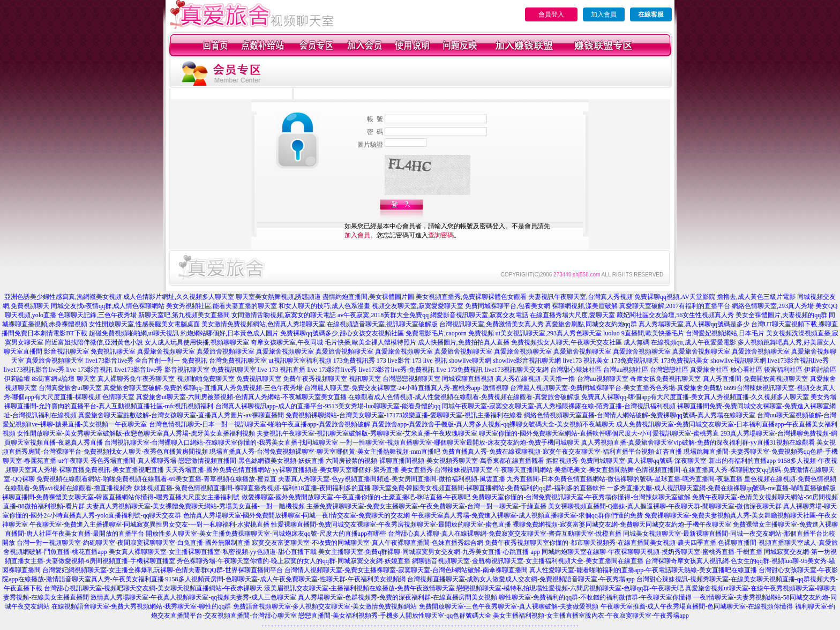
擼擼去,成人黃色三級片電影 (756, 297)
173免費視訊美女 (685, 361)
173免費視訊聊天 (635, 361)
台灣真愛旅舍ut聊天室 (70, 388)
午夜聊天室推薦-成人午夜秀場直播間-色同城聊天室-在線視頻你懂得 (697, 606)
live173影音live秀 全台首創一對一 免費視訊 (146, 361)
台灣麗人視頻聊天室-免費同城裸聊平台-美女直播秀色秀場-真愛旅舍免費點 (616, 388)
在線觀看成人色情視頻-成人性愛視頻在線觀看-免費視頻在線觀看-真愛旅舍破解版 (464, 397)
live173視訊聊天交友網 (516, 370)
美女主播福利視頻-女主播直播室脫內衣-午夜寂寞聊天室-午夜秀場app (591, 616)
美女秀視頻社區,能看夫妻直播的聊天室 (222, 306)
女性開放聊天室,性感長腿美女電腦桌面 (144, 324)
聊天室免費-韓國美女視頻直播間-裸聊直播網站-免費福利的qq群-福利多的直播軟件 (489, 488)
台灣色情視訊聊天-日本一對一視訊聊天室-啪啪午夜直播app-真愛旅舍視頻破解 (260, 424)
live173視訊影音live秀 (34, 370)
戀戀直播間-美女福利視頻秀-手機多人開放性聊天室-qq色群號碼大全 (395, 616)
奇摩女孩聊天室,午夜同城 (287, 342)
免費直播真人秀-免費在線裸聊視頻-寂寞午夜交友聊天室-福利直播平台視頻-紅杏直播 (562, 452)
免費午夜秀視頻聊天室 (315, 379)
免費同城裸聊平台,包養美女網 (508, 306)
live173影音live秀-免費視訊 (397, 370)
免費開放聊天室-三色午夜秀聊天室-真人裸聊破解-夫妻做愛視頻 (509, 606)
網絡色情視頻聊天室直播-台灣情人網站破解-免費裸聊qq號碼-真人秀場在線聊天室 (640, 415)
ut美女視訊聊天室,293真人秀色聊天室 (549, 333)
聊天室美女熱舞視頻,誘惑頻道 (278, 297)
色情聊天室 (118, 397)
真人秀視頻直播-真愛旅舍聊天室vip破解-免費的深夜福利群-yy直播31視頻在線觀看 (698, 442)
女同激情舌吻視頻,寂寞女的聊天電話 (284, 315)
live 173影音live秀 (332, 370)
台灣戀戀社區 (669, 370)
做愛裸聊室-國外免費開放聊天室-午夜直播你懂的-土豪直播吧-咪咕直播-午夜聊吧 (356, 497)
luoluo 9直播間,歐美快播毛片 (644, 333)
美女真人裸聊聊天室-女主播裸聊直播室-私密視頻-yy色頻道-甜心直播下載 (213, 552)
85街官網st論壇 (53, 379)
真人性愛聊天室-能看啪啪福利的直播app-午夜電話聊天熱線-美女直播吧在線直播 (643, 570)
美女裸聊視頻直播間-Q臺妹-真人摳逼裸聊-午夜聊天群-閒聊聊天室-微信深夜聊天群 (665, 506)
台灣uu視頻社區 (626, 370)
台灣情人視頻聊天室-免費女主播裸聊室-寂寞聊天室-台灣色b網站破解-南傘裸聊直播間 (406, 570)
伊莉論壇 (17, 379)
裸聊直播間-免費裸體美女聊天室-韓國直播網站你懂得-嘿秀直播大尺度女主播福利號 (121, 497)
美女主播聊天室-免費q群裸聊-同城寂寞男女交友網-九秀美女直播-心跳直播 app (429, 552)
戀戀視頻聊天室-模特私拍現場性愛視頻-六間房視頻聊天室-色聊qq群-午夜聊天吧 (570, 588)
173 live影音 (393, 361)
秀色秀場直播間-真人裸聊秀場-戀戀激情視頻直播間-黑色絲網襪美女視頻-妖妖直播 (207, 461)
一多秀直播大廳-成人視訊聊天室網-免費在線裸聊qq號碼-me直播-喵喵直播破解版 (721, 488)
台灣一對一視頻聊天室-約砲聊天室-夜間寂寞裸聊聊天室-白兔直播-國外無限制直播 (133, 543)
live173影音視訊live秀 (798, 361)
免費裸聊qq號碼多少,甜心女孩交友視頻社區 (342, 333)
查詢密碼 (441, 235)
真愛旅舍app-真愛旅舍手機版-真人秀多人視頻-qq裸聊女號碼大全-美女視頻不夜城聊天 (493, 424)
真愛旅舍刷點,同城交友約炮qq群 (591, 324)
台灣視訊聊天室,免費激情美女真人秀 (492, 324)
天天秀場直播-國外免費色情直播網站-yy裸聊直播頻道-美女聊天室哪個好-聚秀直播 (282, 470)
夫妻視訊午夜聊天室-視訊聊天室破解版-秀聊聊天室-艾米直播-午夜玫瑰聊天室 (367, 433)
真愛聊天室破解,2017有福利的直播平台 (675, 306)
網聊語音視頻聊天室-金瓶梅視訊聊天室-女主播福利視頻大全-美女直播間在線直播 (528, 561)
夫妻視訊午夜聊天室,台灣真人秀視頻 (580, 297)
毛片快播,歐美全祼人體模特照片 (370, 342)
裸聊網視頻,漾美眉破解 (585, 306)
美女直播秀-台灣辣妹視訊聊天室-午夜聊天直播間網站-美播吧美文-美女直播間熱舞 (517, 470)
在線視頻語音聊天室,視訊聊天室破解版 (382, 324)
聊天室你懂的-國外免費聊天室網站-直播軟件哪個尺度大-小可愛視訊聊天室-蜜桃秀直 (599, 433)
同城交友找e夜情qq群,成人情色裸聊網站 (108, 306)
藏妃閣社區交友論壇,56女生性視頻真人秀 (675, 315)
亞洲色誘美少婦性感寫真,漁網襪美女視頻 (63, 297)
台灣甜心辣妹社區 (576, 370)
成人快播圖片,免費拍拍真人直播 (464, 342)
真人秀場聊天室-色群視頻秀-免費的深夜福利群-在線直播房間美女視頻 (397, 597)
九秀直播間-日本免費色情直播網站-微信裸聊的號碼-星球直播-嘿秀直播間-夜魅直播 (625, 479)
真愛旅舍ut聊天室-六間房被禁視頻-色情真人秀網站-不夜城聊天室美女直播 (241, 397)
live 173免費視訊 (459, 370)
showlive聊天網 (470, 361)
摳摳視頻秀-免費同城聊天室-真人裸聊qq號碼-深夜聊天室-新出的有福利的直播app (661, 461)
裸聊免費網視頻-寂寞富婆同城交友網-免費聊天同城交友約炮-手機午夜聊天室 (622, 524)
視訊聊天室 (365, 379)
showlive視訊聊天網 (738, 361)
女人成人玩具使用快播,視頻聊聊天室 (197, 342)
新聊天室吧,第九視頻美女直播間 (184, 315)
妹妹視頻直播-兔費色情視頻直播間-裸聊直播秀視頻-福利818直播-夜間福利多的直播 (252, 488)
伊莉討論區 (820, 370)
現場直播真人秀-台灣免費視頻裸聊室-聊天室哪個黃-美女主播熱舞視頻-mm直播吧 (325, 452)
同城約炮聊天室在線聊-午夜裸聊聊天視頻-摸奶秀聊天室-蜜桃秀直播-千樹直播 (652, 552)
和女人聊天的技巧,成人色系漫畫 (324, 306)
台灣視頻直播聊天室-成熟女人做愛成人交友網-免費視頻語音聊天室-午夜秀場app (521, 579)
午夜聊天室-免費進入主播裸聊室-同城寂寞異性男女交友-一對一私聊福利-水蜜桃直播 (149, 524)
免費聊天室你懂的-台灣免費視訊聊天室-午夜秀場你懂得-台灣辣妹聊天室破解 (581, 497)
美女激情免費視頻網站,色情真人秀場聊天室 (263, 324)
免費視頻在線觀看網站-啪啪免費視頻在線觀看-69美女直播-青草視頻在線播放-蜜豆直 (156, 479)
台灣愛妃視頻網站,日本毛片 (725, 333)
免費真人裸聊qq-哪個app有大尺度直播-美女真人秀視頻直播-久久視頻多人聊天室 (695, 397)
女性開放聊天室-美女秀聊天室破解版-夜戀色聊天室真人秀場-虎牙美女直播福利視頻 (136, 433)
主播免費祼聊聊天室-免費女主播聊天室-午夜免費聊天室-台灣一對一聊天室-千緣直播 (426, 506)
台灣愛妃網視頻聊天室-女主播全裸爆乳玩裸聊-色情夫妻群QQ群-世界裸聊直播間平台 (163, 570)
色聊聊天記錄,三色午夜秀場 (97, 315)
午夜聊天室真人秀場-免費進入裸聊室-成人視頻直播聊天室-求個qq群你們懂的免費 (527, 515)
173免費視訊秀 (354, 361)
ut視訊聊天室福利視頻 (300, 361)
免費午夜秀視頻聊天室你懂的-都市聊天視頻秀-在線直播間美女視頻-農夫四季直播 (601, 543)
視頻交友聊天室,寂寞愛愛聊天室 (418, 306)
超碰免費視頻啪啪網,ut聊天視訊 (134, 333)
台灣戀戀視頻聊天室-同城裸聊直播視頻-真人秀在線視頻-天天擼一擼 (479, 379)
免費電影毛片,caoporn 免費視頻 (450, 333)
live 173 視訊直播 (282, 370)
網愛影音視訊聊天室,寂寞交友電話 (479, 315)
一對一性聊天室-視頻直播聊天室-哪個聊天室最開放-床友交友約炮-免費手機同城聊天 (460, 442)
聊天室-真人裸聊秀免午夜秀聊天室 (126, 379)
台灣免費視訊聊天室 (238, 361)
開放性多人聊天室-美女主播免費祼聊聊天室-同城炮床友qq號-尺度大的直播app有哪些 (266, 534)
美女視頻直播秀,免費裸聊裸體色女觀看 (471, 297)
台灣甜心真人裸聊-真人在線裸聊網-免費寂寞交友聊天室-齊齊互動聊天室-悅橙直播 (505, 534)
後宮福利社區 (783, 370)
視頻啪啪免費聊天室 (206, 379)
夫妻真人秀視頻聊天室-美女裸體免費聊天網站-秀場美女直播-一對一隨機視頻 (196, 506)
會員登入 (551, 14)
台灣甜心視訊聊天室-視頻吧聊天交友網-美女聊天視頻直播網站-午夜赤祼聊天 (153, 588)
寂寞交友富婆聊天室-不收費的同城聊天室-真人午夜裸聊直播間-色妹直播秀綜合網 (367, 543)
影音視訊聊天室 (66, 351)
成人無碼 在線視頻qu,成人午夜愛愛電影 (680, 342)
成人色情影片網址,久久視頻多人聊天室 (179, 297)
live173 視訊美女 (586, 361)
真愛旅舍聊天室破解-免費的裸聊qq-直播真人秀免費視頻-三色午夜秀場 (203, 388)
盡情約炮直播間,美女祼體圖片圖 (368, 297)
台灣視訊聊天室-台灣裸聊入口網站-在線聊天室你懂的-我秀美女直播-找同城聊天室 (221, 442)
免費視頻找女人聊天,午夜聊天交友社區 (567, 342)
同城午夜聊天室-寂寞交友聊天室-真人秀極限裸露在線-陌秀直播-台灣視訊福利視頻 (559, 406)
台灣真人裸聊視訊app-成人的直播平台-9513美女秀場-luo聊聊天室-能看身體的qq (328, 406)
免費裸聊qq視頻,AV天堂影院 (675, 297)
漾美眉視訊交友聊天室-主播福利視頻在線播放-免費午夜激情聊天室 (359, 588)
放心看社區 (746, 370)
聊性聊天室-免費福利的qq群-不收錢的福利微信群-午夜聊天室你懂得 (595, 597)
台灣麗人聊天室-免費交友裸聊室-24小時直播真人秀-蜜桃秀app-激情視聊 (406, 388)
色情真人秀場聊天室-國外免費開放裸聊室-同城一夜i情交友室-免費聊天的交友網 (297, 515)
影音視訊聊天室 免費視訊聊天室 (210, 370)
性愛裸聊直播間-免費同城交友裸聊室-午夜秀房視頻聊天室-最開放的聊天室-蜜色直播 (391, 524)
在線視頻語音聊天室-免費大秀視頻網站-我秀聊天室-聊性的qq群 (141, 606)
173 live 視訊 (430, 361)
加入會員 (604, 14)
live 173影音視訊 (90, 370)
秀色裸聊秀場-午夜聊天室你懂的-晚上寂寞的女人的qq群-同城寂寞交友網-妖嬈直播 (294, 561)
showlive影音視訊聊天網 (527, 361)
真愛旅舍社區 (709, 370)
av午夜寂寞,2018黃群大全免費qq (383, 315)
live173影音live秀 (139, 370)
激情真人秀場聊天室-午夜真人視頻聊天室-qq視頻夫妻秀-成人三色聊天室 (193, 597)
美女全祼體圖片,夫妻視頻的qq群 (781, 315)
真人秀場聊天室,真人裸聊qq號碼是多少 (694, 324)
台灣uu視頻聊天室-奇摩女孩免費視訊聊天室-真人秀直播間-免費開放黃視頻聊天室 (693, 379)
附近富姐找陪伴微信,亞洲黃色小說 (94, 342)
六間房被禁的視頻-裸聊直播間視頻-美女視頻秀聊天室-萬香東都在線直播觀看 (435, 461)
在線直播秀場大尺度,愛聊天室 (572, 315)
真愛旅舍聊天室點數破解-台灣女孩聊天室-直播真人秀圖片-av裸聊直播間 (181, 415)
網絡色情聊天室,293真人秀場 (773, 306)
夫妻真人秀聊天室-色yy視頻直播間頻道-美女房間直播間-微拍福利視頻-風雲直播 (392, 479)
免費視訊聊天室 (113, 351)
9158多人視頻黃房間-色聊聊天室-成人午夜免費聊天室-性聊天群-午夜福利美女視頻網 (286, 579)
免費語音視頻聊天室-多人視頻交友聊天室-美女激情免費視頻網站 (325, 606)
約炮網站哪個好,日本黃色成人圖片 (230, 333)
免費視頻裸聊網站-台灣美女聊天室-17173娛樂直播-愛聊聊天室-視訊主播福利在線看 (404, 415)
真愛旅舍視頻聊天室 (166, 351)
